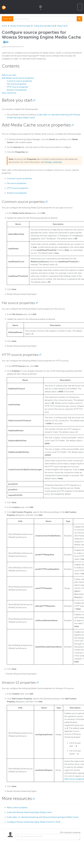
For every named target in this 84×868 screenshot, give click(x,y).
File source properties (17, 84)
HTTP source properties (17, 87)
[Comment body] (48, 837)
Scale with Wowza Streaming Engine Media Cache (29, 812)
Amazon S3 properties (17, 90)
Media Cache (62, 26)
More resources (9, 93)
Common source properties (19, 81)
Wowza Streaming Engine (21, 26)
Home (4, 26)
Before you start (9, 75)
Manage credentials (53, 162)
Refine (7, 19)
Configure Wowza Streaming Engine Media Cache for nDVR (34, 822)
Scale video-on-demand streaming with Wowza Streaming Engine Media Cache (43, 817)
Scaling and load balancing (44, 26)
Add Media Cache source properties (18, 78)
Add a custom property (17, 808)
